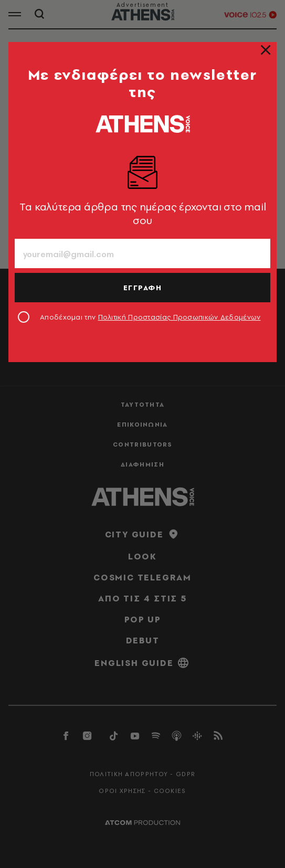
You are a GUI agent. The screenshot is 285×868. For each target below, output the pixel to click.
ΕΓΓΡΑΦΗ (143, 288)
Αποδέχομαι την (150, 317)
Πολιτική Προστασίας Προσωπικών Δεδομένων (180, 317)
